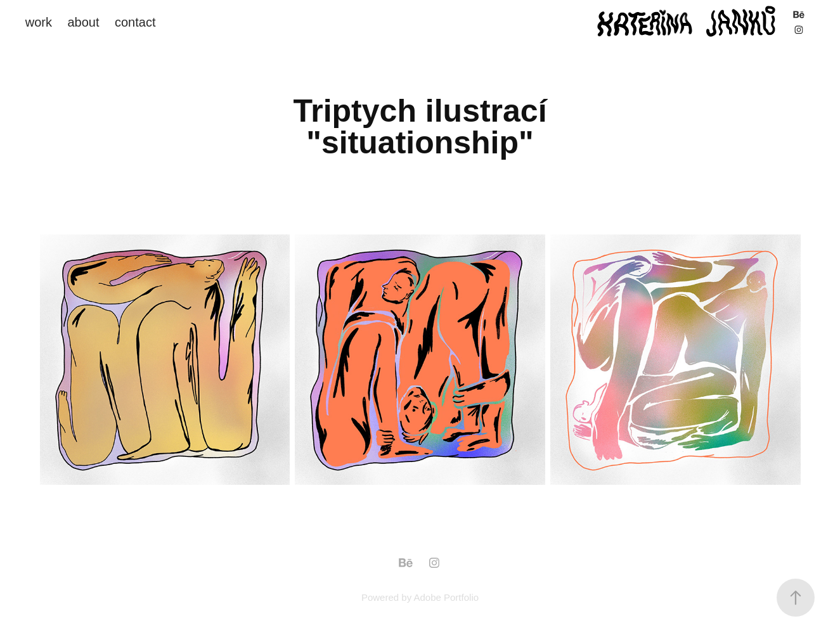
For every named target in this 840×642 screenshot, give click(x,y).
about (83, 22)
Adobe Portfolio (446, 597)
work (39, 22)
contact (135, 22)
